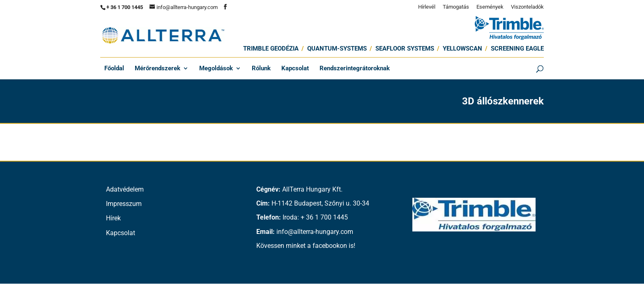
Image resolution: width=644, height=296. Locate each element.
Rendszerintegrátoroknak (355, 69)
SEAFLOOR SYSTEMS (405, 49)
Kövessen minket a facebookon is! (306, 246)
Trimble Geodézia (271, 49)
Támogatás (456, 7)
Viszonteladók (527, 7)
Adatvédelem (125, 189)
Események (490, 7)
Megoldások (216, 69)
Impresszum (124, 204)
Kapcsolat (295, 69)
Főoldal (114, 69)
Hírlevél (427, 7)
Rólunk (261, 69)
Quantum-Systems (337, 49)
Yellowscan (462, 49)
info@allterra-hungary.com (315, 232)
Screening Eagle (517, 49)
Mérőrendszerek (158, 69)
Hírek (113, 218)
